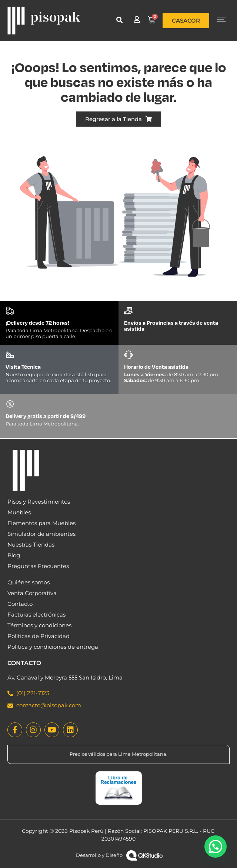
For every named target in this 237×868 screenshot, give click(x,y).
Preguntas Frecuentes (38, 566)
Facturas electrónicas (36, 615)
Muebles (19, 512)
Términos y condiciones (39, 625)
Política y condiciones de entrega (53, 647)
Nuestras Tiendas (31, 545)
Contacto (20, 604)
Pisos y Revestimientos (39, 502)
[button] (119, 20)
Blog (14, 555)
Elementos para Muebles (41, 523)
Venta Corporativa (32, 593)
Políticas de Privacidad (39, 636)
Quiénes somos (29, 582)
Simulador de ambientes (41, 534)
